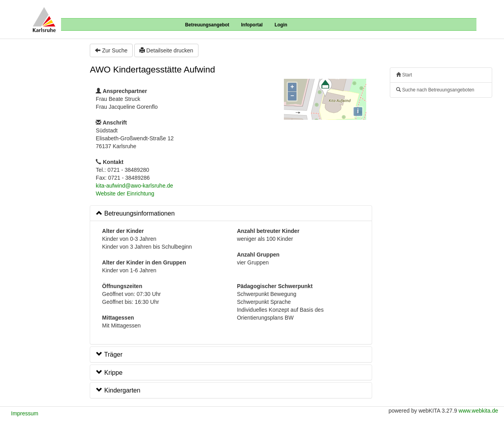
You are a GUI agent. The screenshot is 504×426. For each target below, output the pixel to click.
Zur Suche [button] (111, 50)
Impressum (25, 413)
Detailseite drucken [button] (166, 50)
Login (281, 25)
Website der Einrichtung (125, 193)
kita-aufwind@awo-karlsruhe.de (134, 186)
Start (404, 75)
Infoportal (252, 25)
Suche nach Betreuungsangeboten (435, 90)
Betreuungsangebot (207, 25)
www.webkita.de (478, 411)
